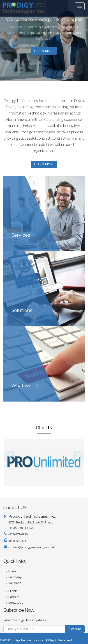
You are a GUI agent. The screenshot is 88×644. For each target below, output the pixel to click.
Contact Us (16, 603)
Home (12, 571)
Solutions (15, 583)
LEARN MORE (44, 51)
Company (15, 577)
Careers (14, 597)
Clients (13, 591)
